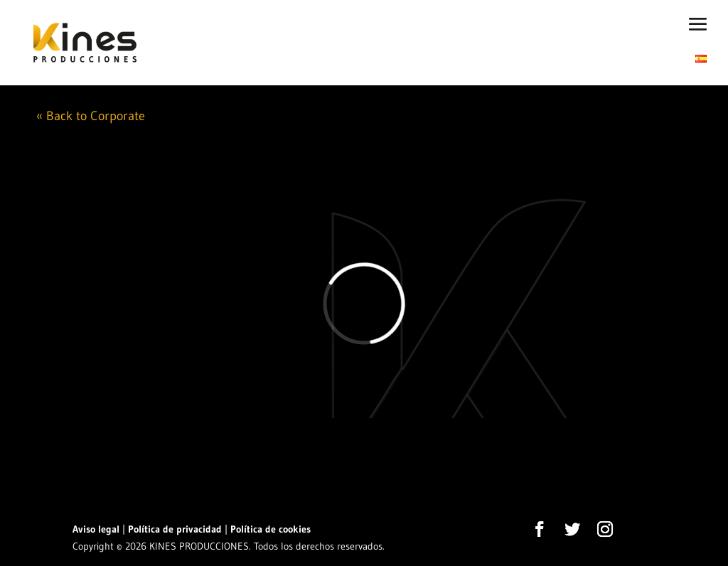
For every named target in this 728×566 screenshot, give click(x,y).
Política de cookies (271, 529)
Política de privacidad (175, 529)
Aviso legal (96, 529)
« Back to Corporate (91, 116)
